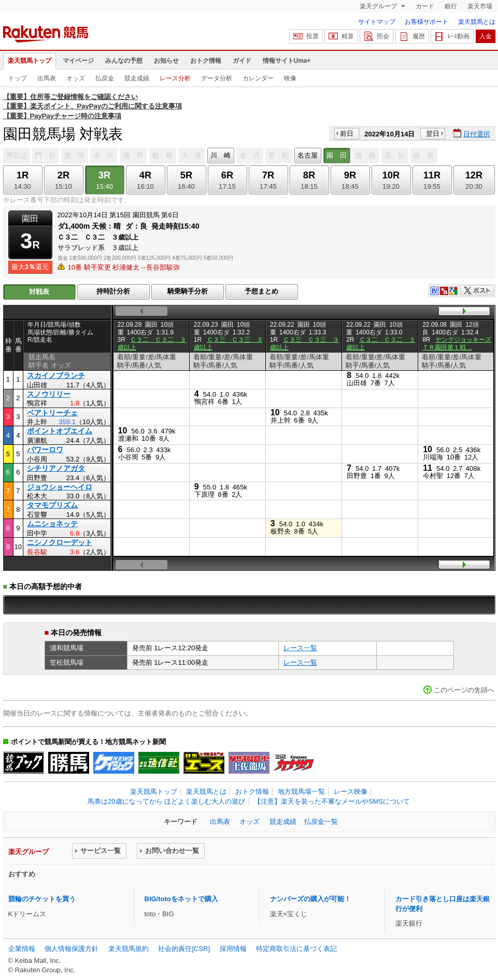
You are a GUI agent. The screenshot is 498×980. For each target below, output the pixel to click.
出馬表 (47, 78)
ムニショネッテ (52, 524)
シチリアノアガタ (56, 468)
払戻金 (105, 78)
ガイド (242, 61)
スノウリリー (49, 394)
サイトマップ (377, 22)
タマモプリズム (52, 505)
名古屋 (308, 155)
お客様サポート (426, 22)
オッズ (76, 78)
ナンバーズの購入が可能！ (310, 899)
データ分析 (217, 78)
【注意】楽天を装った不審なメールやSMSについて (332, 801)
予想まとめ (261, 291)
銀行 (451, 6)
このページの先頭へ (464, 690)
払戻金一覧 (321, 822)
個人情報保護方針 (72, 949)
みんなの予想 (124, 61)
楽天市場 (480, 6)
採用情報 (233, 949)
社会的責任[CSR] (184, 949)
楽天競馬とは (477, 22)
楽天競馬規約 (129, 949)
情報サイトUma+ (287, 61)
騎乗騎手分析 (188, 291)
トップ (18, 78)
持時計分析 (113, 291)
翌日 (433, 134)
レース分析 (175, 78)
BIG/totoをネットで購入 (181, 899)
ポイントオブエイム (60, 431)
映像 (290, 78)
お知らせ (166, 61)
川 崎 (220, 155)
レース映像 (351, 792)
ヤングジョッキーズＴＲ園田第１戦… (457, 343)
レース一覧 (300, 648)
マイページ (78, 61)
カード (425, 6)
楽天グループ (379, 6)
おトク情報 (206, 61)
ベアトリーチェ (52, 413)
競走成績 (137, 78)
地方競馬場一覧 (301, 792)
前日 (347, 134)
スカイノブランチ (56, 375)
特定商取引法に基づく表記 (296, 949)
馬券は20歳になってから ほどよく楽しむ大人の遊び (166, 801)
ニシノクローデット (60, 542)
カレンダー (258, 78)
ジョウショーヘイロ (60, 487)
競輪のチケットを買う (42, 899)
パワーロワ (45, 450)
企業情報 (22, 949)
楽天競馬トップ (30, 61)
